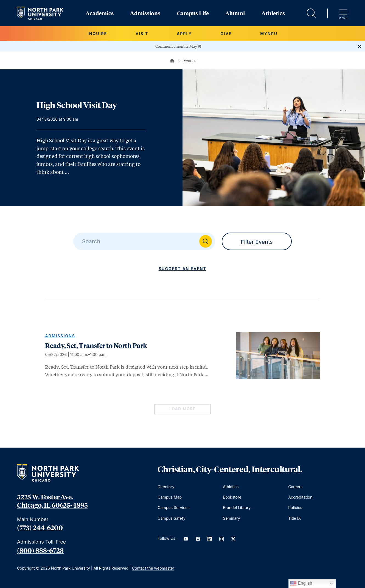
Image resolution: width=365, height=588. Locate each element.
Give (226, 34)
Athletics (273, 13)
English (301, 584)
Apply (184, 34)
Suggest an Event (182, 269)
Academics (100, 13)
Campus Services (173, 508)
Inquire (97, 34)
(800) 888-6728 (40, 550)
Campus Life (193, 13)
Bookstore (232, 497)
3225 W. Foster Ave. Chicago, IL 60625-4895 (52, 501)
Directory (166, 487)
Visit (142, 34)
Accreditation (300, 497)
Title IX (294, 518)
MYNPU (269, 34)
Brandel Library (237, 508)
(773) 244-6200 (40, 527)
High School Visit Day (77, 105)
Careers (295, 487)
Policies (295, 508)
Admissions (145, 13)
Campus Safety (171, 518)
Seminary (231, 518)
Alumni (235, 13)
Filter (257, 242)
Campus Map (170, 497)
